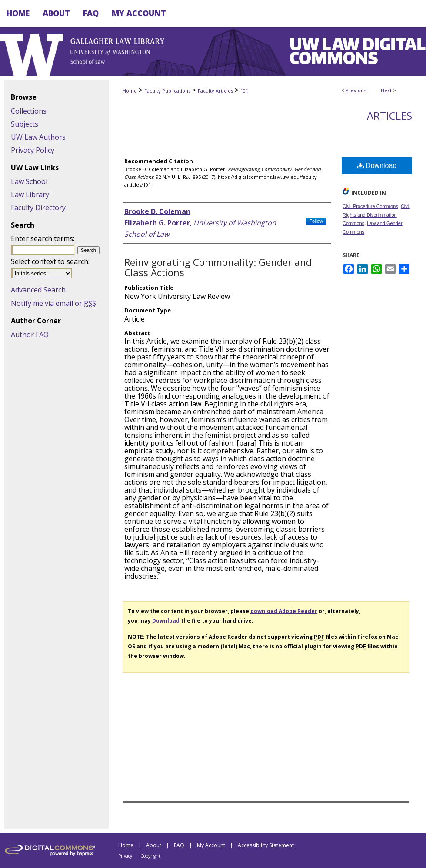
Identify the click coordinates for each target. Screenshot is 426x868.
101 (244, 91)
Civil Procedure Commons (370, 206)
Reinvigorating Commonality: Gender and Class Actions (218, 267)
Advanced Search (38, 290)
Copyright (150, 856)
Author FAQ (30, 335)
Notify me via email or (53, 303)
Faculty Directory (38, 208)
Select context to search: (50, 261)
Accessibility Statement (266, 845)
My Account (211, 845)
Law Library (30, 194)
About (154, 845)
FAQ (179, 845)
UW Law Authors (38, 137)
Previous (356, 90)
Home (130, 91)
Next (386, 90)
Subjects (25, 124)
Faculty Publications (167, 91)
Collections (29, 111)
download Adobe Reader (284, 611)
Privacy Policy (33, 150)
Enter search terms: (43, 238)
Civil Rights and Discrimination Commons (376, 215)
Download (377, 166)
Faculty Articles (215, 91)
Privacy (125, 856)
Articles (389, 116)
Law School (29, 181)
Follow (316, 221)
